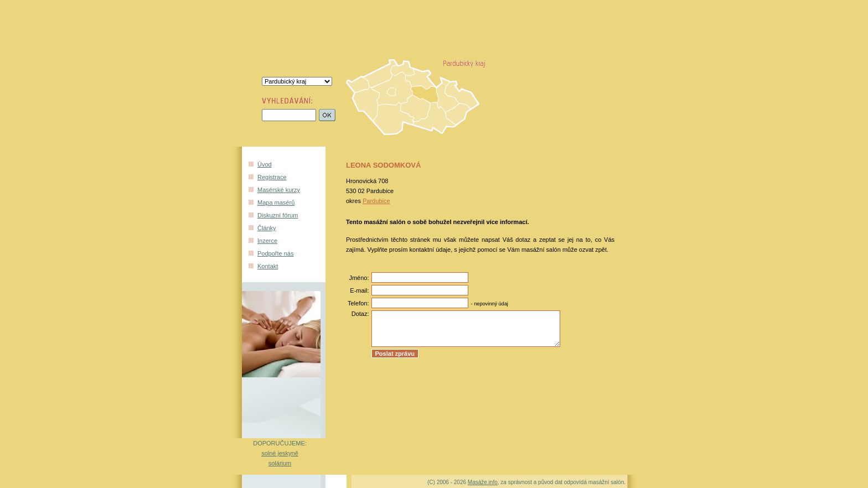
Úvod (265, 164)
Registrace (272, 177)
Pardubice (376, 201)
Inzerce (267, 241)
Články (267, 228)
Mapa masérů (276, 203)
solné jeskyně (280, 453)
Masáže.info (483, 482)
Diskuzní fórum (278, 215)
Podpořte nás (275, 253)
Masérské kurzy (279, 190)
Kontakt (268, 266)
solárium (280, 463)
